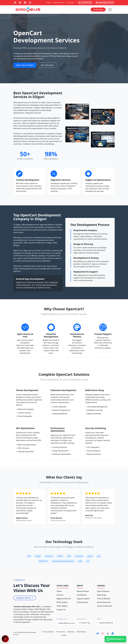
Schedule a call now (25, 598)
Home (59, 591)
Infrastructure (83, 602)
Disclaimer (71, 632)
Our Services (47, 65)
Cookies (64, 635)
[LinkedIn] (113, 634)
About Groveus (83, 591)
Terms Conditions (48, 632)
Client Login (70, 3)
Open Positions (103, 591)
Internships (102, 595)
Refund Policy (81, 632)
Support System (83, 599)
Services (60, 595)
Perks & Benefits (104, 599)
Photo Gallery (62, 602)
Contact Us (61, 610)
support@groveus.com (105, 3)
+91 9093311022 (85, 3)
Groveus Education (59, 3)
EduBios (49, 3)
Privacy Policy (61, 632)
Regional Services (64, 599)
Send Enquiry (98, 10)
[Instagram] (103, 634)
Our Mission (82, 595)
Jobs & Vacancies (104, 602)
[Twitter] (108, 634)
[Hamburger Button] (110, 10)
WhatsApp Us (115, 639)
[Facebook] (98, 634)
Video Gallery (62, 606)
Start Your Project (25, 65)
